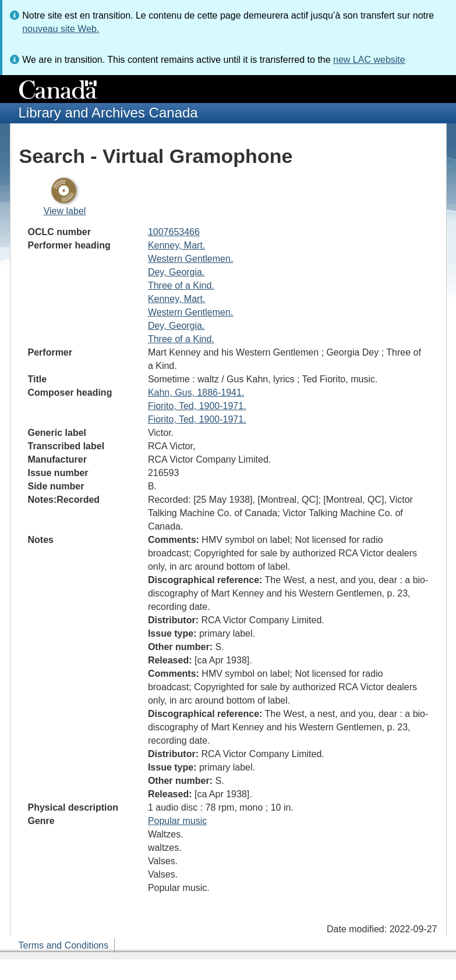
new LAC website (369, 60)
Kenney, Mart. (176, 245)
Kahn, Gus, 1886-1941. (196, 393)
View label (65, 211)
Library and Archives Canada (108, 113)
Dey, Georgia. (176, 272)
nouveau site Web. (61, 29)
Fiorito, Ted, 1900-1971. (197, 406)
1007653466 (174, 232)
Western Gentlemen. (190, 259)
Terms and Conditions (64, 945)
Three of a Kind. (181, 285)
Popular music (177, 821)
